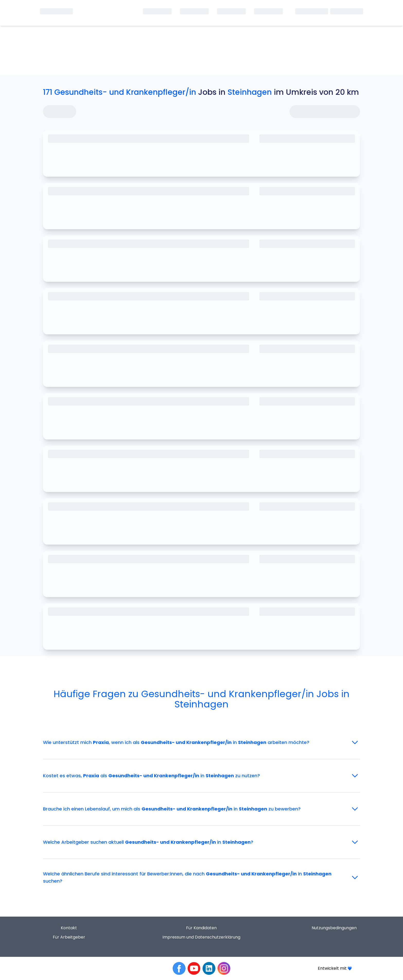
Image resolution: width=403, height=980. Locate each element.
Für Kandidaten (201, 928)
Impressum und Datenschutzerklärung (201, 937)
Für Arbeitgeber (69, 937)
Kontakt (69, 928)
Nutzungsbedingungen (334, 928)
